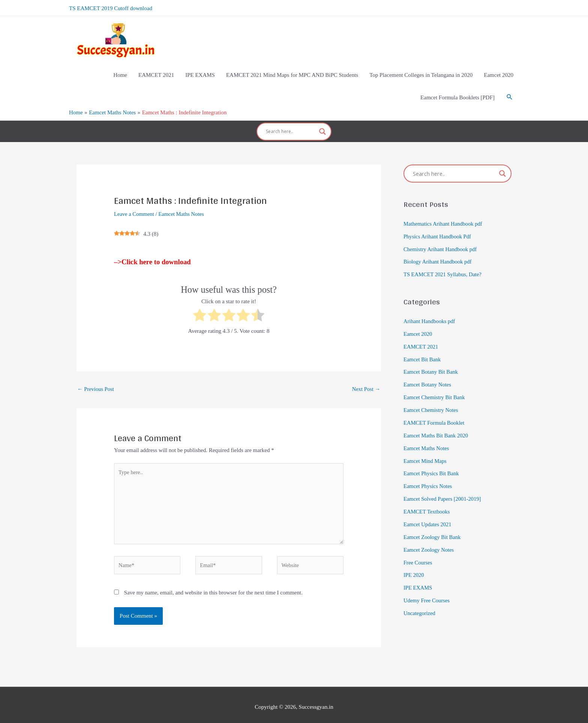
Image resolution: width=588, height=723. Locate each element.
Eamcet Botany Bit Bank (432, 364)
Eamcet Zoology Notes (429, 541)
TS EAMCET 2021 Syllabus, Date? (444, 266)
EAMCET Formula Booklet (435, 415)
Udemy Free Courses (427, 591)
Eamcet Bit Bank (423, 351)
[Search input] (291, 126)
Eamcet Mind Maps (426, 452)
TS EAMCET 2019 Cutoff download (111, 7)
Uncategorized (420, 604)
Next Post (366, 381)
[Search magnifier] (322, 126)
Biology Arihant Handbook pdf (439, 254)
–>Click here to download (152, 254)
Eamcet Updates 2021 (428, 516)
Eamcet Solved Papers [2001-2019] (443, 490)
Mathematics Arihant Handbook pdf (444, 216)
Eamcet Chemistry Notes (432, 402)
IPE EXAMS (418, 579)
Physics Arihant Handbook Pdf (438, 229)
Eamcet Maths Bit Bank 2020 (437, 427)
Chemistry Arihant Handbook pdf (441, 241)
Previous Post (96, 381)
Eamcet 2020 (418, 326)
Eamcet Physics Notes (428, 478)
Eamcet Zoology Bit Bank (433, 528)
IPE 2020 (414, 566)
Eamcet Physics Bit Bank (432, 465)
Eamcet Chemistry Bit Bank (435, 389)
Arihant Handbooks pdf (430, 313)
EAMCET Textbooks (427, 503)
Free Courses (418, 554)
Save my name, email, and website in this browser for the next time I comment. (213, 588)
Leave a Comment (135, 206)
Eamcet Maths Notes (183, 206)
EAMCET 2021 (421, 338)
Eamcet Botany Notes (428, 376)
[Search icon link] (510, 93)
